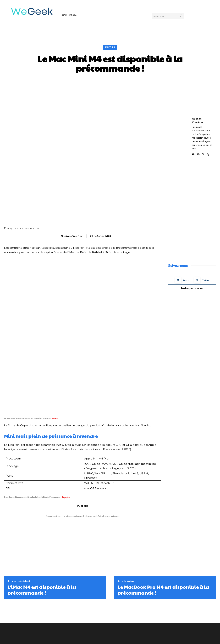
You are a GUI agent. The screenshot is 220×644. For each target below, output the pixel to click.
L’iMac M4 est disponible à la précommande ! (42, 553)
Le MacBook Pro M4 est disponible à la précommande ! (163, 553)
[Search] (181, 16)
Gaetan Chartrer (72, 236)
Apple (54, 382)
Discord (187, 280)
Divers (110, 47)
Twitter (206, 280)
